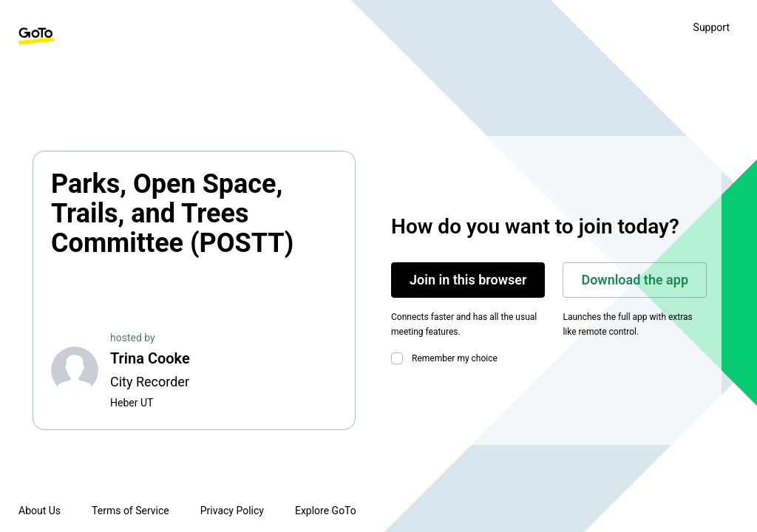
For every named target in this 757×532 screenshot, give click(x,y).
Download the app (635, 280)
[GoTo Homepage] (36, 36)
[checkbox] (400, 358)
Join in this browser (468, 280)
